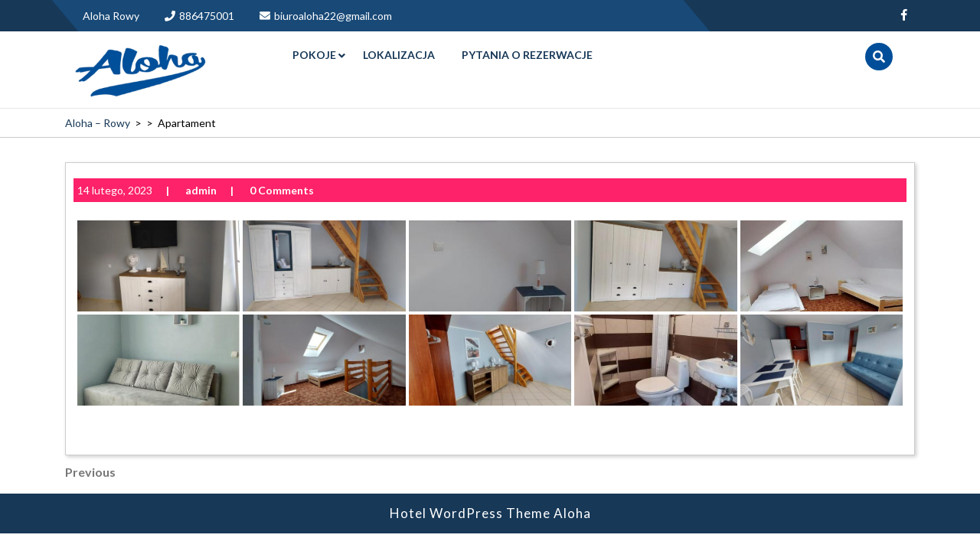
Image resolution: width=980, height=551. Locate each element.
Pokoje (314, 55)
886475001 (199, 16)
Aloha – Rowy (98, 123)
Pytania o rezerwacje (527, 55)
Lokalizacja (399, 55)
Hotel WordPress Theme (470, 490)
